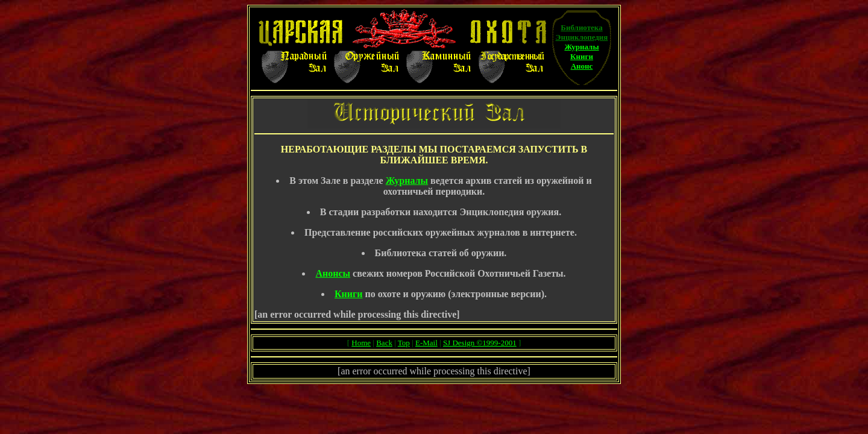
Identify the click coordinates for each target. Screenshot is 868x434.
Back (384, 343)
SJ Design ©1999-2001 (480, 343)
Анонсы (333, 273)
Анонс (582, 66)
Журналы (581, 47)
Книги (582, 56)
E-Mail (426, 343)
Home (361, 343)
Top (404, 343)
